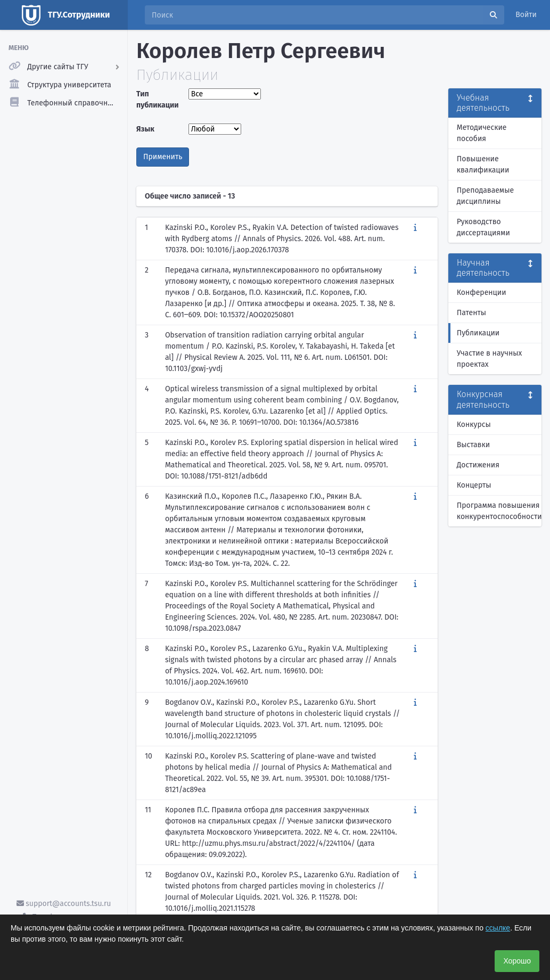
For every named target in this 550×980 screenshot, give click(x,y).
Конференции (482, 293)
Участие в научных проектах (490, 359)
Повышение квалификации (483, 164)
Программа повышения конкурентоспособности (499, 511)
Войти (526, 15)
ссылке (498, 928)
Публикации (478, 333)
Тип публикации (158, 100)
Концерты (474, 485)
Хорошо (517, 961)
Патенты (471, 313)
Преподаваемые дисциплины (485, 196)
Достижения (478, 465)
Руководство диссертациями (483, 227)
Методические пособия (482, 133)
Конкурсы (474, 425)
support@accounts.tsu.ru (64, 904)
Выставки (473, 445)
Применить (163, 157)
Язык (145, 129)
